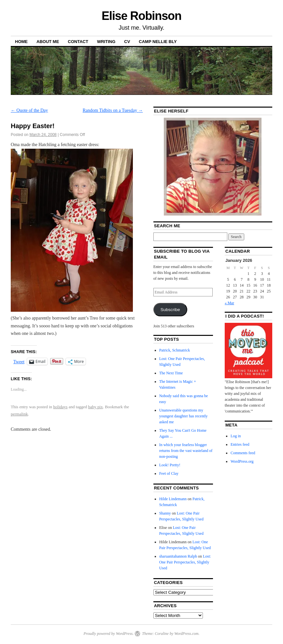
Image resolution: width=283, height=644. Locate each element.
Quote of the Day (29, 110)
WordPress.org (242, 461)
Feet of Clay (169, 473)
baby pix (96, 407)
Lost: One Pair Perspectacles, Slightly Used (185, 562)
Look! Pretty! (170, 465)
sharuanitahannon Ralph (178, 556)
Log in (236, 436)
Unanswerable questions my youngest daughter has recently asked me (184, 416)
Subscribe (170, 310)
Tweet (19, 362)
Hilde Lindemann (173, 499)
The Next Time (171, 373)
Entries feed (240, 444)
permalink (19, 414)
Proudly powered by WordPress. (108, 634)
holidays (60, 407)
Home (21, 42)
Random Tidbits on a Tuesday (113, 110)
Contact (78, 42)
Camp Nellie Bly (158, 42)
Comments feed (243, 453)
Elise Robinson (141, 16)
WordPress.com (186, 634)
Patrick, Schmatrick (175, 350)
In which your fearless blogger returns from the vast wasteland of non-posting (186, 451)
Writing (106, 42)
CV (127, 42)
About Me (48, 42)
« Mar (229, 303)
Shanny (165, 513)
